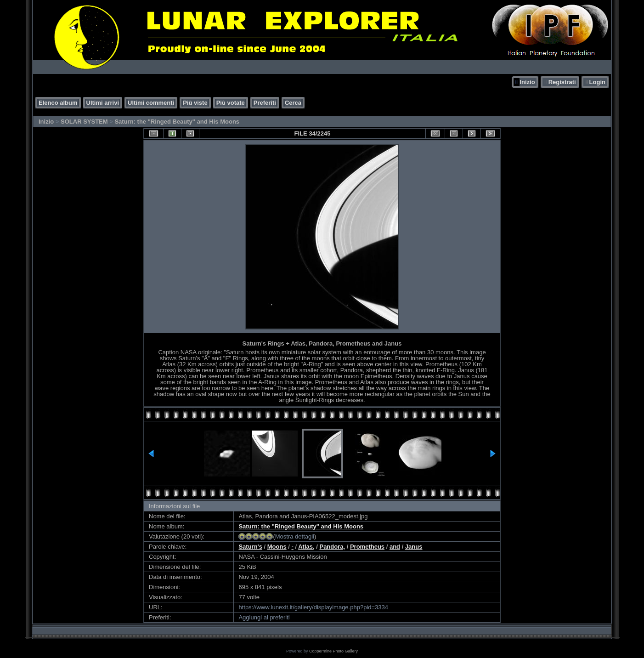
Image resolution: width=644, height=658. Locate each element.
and (395, 547)
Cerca (293, 103)
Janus (414, 547)
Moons (277, 547)
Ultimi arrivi (103, 103)
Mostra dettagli (295, 536)
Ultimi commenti (151, 103)
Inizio (527, 82)
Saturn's (250, 547)
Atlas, (306, 547)
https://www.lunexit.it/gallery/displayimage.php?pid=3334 (313, 607)
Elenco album (58, 103)
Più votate (231, 103)
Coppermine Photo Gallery (333, 651)
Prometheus (367, 547)
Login (597, 82)
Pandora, (332, 547)
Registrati (562, 82)
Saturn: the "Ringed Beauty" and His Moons (177, 122)
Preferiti (265, 103)
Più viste (195, 103)
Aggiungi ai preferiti (264, 617)
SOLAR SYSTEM (84, 122)
